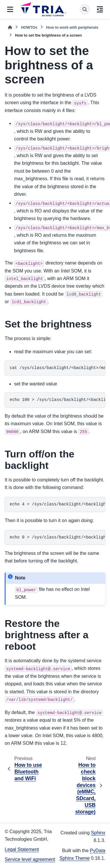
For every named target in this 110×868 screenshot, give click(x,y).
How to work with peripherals (72, 27)
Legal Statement (22, 849)
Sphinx (98, 833)
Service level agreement (30, 859)
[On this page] (100, 9)
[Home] (10, 27)
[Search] (85, 9)
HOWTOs (29, 27)
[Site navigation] (10, 9)
